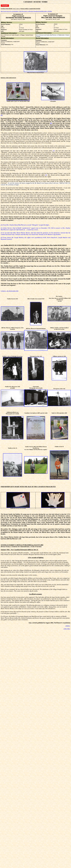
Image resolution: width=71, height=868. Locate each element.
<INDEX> (68, 626)
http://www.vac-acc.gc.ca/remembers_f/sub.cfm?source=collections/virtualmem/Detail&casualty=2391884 (26, 11)
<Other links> (67, 629)
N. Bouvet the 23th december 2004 (10, 291)
